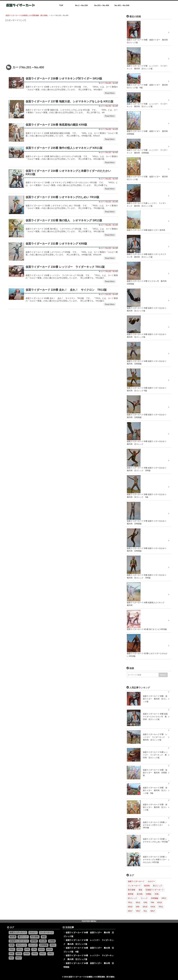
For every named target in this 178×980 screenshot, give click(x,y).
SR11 (138, 903)
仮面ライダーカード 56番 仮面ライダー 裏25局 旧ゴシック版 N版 (155, 790)
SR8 (138, 907)
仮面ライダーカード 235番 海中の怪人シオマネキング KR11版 (64, 148)
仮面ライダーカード (136, 881)
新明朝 (131, 894)
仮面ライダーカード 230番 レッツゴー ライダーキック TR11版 (65, 267)
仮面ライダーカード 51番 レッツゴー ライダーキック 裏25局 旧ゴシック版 (155, 755)
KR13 (159, 903)
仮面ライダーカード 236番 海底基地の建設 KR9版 (56, 125)
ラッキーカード (134, 886)
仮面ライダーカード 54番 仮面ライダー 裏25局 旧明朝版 (155, 773)
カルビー (151, 881)
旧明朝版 (155, 898)
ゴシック (144, 898)
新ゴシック (158, 886)
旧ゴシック (132, 898)
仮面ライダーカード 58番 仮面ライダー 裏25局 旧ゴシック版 (155, 699)
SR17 (153, 911)
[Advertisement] (63, 43)
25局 (157, 894)
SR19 (145, 907)
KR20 (153, 907)
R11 (145, 911)
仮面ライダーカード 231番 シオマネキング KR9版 (56, 244)
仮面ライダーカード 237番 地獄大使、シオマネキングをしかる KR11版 (70, 101)
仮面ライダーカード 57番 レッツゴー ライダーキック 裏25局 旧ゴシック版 (155, 737)
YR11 (161, 907)
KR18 (130, 907)
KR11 (164, 898)
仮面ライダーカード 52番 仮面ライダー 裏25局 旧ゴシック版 (155, 807)
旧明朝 (148, 894)
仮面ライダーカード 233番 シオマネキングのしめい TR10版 (63, 197)
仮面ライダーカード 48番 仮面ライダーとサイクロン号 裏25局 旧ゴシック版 (155, 717)
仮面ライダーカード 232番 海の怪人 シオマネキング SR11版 (64, 220)
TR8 (152, 903)
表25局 (147, 886)
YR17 (138, 911)
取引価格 (132, 890)
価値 (140, 890)
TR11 (130, 903)
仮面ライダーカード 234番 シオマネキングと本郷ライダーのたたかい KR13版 (155, 860)
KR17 (130, 911)
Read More (110, 93)
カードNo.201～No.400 (109, 83)
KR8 (145, 903)
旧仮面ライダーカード (155, 890)
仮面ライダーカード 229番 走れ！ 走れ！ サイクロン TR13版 (66, 290)
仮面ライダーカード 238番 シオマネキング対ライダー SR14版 (64, 79)
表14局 (140, 894)
